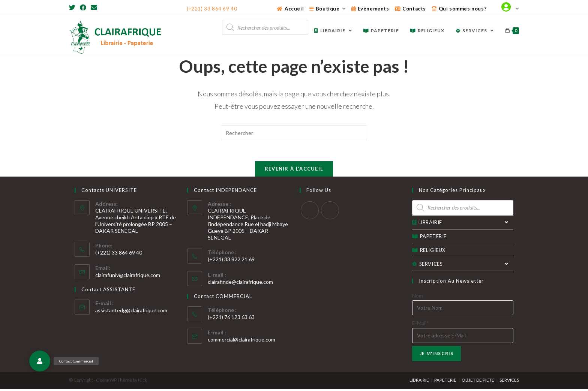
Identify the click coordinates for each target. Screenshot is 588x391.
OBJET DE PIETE (478, 382)
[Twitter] (73, 7)
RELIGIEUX (429, 252)
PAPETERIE (429, 238)
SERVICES (463, 266)
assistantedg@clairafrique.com (131, 312)
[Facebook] (83, 7)
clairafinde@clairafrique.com (240, 284)
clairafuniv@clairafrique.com (128, 277)
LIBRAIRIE (463, 225)
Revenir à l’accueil (294, 171)
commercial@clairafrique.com (241, 342)
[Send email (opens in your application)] (94, 7)
